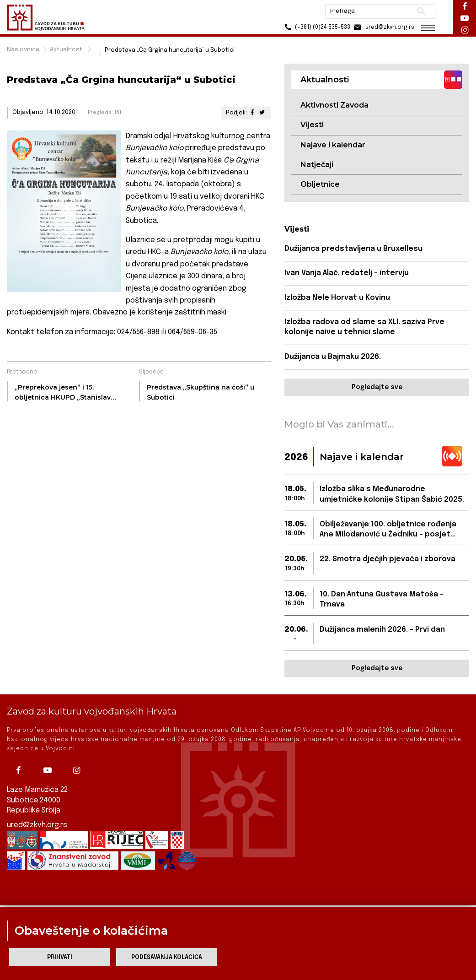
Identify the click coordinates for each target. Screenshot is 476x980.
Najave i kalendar (333, 145)
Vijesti (312, 125)
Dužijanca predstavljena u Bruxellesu (353, 249)
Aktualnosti (67, 50)
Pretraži (421, 11)
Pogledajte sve (377, 387)
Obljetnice (320, 184)
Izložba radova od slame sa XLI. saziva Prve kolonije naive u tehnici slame (364, 327)
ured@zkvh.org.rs (37, 817)
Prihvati (60, 957)
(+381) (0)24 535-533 (316, 27)
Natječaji (317, 165)
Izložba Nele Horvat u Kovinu (337, 298)
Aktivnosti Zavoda (334, 105)
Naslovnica (23, 50)
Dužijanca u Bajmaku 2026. (333, 357)
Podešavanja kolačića (167, 957)
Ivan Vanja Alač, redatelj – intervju (347, 273)
